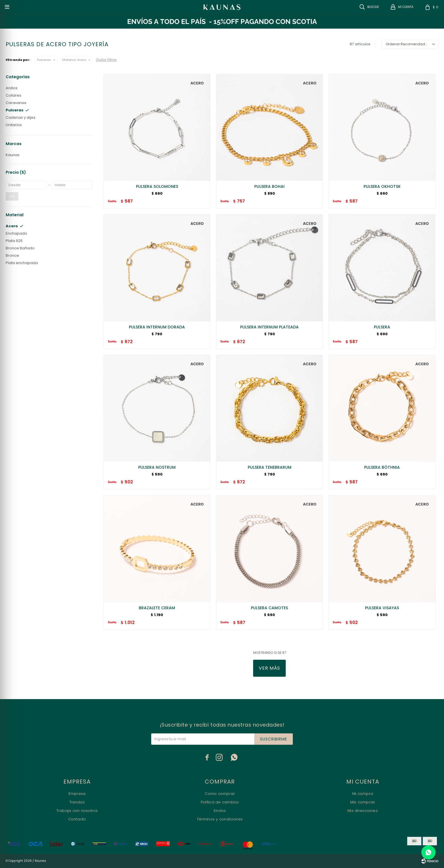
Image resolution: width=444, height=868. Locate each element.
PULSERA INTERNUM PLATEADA (269, 327)
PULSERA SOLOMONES (157, 186)
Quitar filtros (106, 60)
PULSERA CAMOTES (269, 608)
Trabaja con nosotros (77, 811)
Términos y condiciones (220, 819)
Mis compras (363, 802)
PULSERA (382, 327)
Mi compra (363, 794)
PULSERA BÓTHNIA (382, 467)
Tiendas (77, 802)
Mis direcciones (363, 811)
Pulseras (44, 60)
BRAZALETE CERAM (157, 608)
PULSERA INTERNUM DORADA (157, 327)
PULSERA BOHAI (269, 186)
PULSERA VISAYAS (382, 608)
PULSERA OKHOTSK (382, 186)
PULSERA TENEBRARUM (270, 467)
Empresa (77, 794)
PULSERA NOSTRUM (157, 467)
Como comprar (220, 794)
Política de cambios (220, 802)
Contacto (77, 819)
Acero (74, 60)
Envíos (220, 811)
